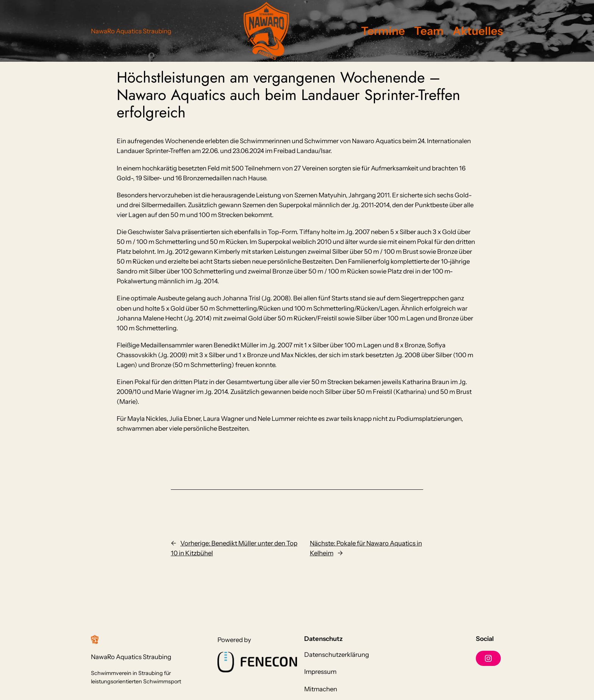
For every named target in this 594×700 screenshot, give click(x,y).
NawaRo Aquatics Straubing (131, 31)
